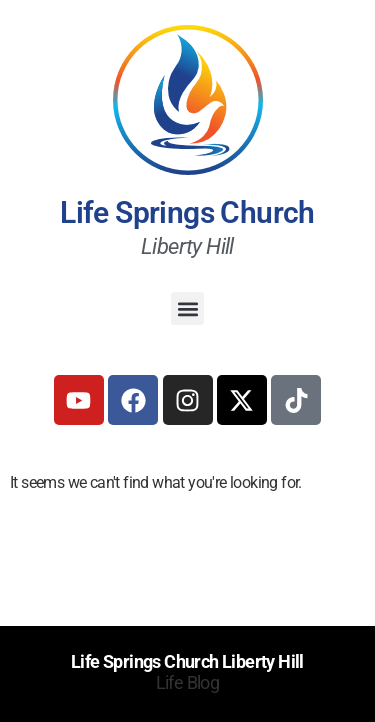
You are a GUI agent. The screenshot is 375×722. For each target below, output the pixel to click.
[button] (187, 308)
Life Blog (188, 682)
